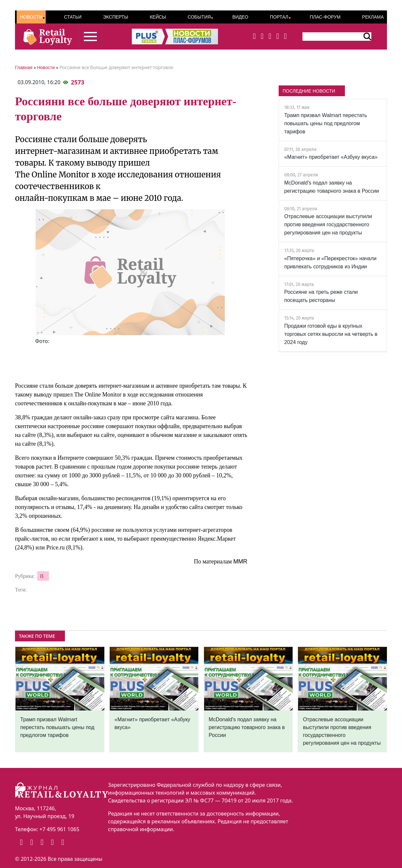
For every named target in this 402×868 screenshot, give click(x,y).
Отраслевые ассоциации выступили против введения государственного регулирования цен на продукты (328, 224)
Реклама (373, 17)
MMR (240, 561)
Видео (240, 17)
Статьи (73, 17)
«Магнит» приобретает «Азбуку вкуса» (331, 157)
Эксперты (116, 17)
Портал (279, 17)
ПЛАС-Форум (325, 17)
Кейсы (158, 17)
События (199, 17)
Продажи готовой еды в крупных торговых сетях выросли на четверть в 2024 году (331, 334)
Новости (31, 17)
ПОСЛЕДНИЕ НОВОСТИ (309, 91)
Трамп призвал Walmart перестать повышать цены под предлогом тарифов (326, 123)
